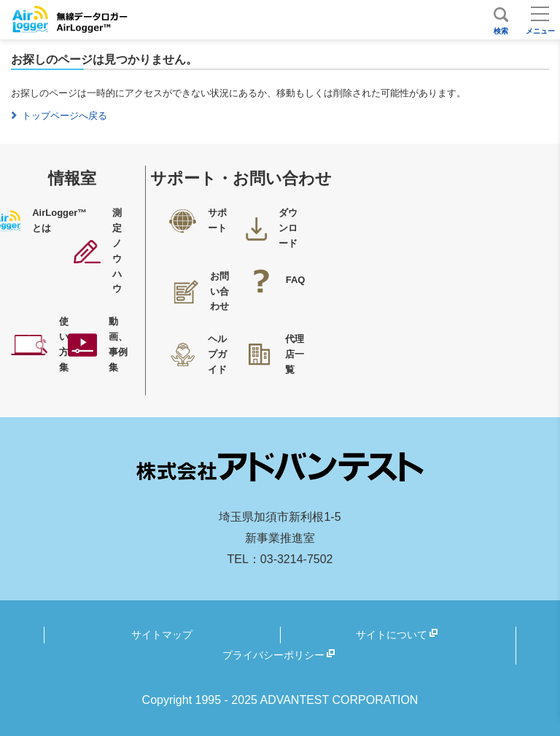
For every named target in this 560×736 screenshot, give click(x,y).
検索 (501, 31)
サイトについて (392, 635)
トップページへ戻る (65, 116)
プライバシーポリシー (273, 655)
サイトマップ (162, 635)
